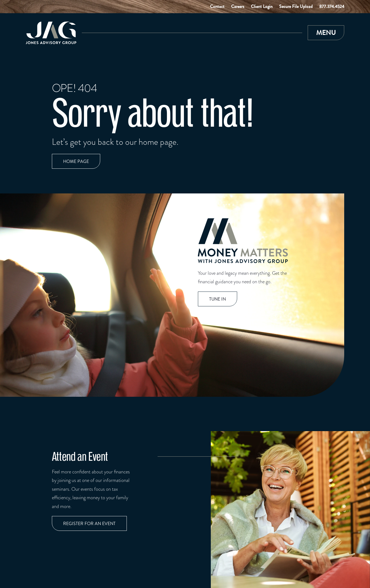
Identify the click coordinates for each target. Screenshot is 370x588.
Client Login (262, 7)
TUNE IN (218, 299)
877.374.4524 (332, 7)
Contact (217, 7)
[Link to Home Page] (51, 33)
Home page (76, 161)
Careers (238, 7)
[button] (326, 33)
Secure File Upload (296, 7)
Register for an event (89, 524)
